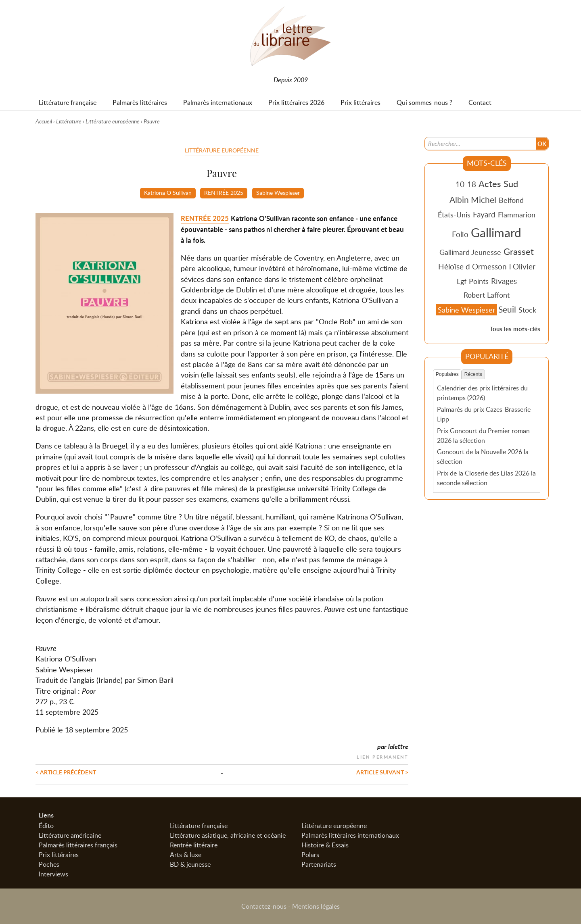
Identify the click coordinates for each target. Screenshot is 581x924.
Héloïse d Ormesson (472, 266)
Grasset (519, 251)
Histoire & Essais (325, 845)
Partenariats (319, 864)
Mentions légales (316, 906)
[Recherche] (481, 144)
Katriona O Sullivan (168, 192)
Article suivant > (382, 772)
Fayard (484, 214)
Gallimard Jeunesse (470, 252)
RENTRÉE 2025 (224, 192)
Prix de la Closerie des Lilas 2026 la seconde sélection (486, 478)
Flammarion (517, 215)
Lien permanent (382, 756)
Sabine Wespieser (278, 192)
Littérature (69, 121)
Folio (460, 234)
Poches (49, 864)
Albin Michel (473, 200)
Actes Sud (498, 184)
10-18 (466, 184)
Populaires (447, 374)
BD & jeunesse (190, 864)
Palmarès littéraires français (78, 845)
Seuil (507, 309)
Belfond (511, 200)
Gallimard (496, 232)
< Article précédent (66, 772)
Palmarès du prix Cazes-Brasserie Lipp (484, 414)
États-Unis (454, 215)
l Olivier (522, 266)
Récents (473, 374)
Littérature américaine (70, 835)
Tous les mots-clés (515, 329)
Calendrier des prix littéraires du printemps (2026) (482, 393)
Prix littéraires (59, 855)
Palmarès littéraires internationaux (350, 835)
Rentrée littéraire (194, 845)
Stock (527, 310)
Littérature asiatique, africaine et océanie (228, 835)
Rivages (504, 281)
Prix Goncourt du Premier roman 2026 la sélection (483, 436)
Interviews (53, 874)
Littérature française (199, 826)
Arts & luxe (186, 855)
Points (479, 281)
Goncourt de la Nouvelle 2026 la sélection (483, 457)
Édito (46, 826)
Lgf (462, 281)
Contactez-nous (264, 906)
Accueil (44, 121)
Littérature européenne (113, 121)
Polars (310, 855)
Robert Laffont (487, 295)
